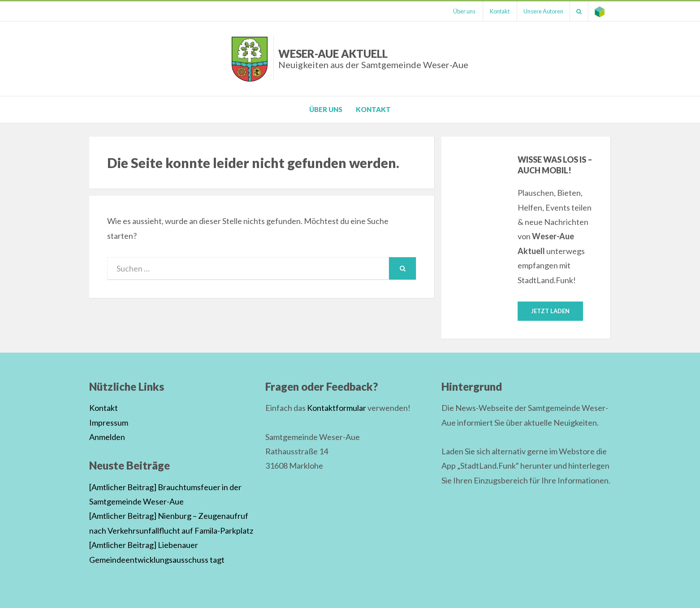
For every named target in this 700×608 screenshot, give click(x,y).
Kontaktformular (337, 408)
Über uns (461, 11)
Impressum (109, 423)
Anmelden (107, 437)
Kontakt (497, 11)
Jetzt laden (550, 311)
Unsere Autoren (542, 11)
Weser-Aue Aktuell (373, 58)
